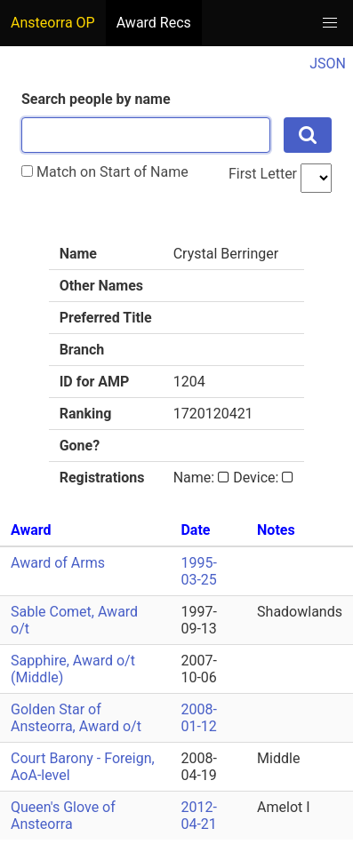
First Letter (263, 174)
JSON (328, 64)
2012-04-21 (198, 816)
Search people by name (96, 99)
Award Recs (154, 23)
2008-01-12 (198, 718)
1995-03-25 (198, 571)
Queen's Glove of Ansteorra (63, 816)
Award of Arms (58, 563)
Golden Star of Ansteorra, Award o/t (76, 718)
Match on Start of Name (105, 172)
